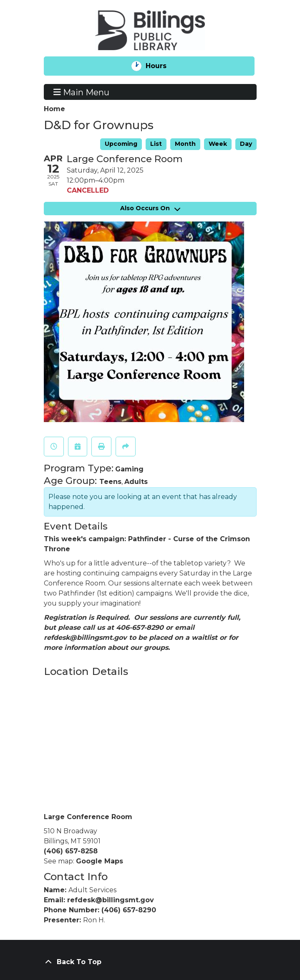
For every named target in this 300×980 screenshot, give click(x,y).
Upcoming (121, 144)
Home (54, 109)
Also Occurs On (150, 208)
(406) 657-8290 (129, 910)
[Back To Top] (150, 962)
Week (218, 144)
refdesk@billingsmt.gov (111, 900)
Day (246, 144)
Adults (136, 482)
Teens (110, 482)
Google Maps (100, 861)
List (156, 144)
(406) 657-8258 (71, 851)
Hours (163, 66)
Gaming (129, 469)
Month (185, 144)
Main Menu (81, 92)
